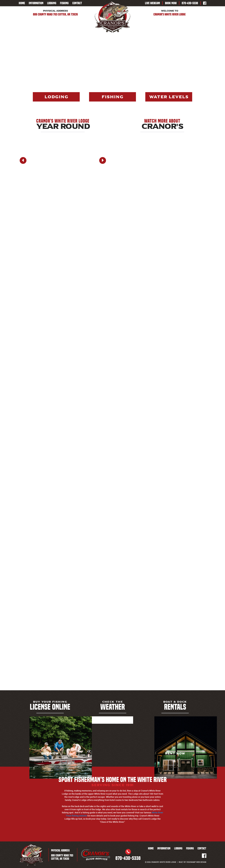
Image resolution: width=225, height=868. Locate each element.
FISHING (64, 3)
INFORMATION (36, 3)
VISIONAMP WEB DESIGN (196, 862)
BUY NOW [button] (50, 753)
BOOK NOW (171, 3)
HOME (22, 3)
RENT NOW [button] (175, 753)
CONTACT (77, 3)
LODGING (52, 3)
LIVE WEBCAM (152, 3)
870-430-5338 (190, 3)
